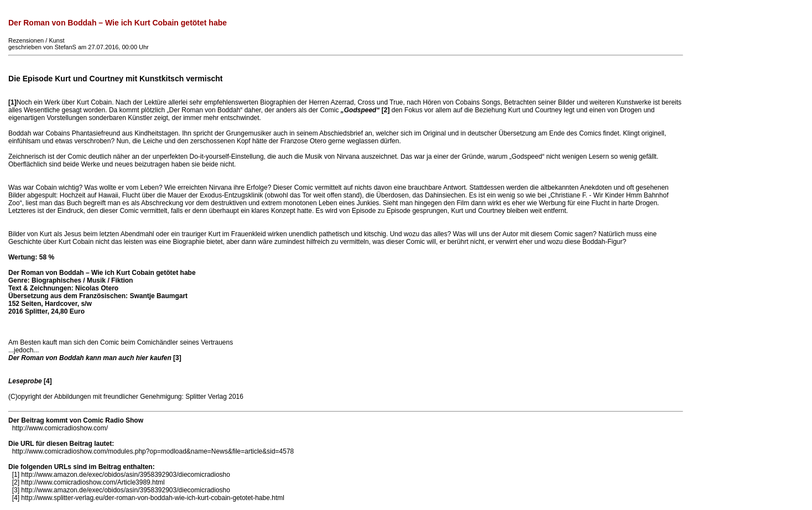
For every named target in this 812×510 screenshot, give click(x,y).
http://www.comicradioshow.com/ (60, 428)
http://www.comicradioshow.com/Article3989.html (93, 482)
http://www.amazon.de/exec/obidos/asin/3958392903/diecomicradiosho (126, 475)
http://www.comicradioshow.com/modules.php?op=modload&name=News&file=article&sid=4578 (153, 451)
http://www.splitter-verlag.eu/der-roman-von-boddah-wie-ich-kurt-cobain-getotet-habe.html (153, 498)
